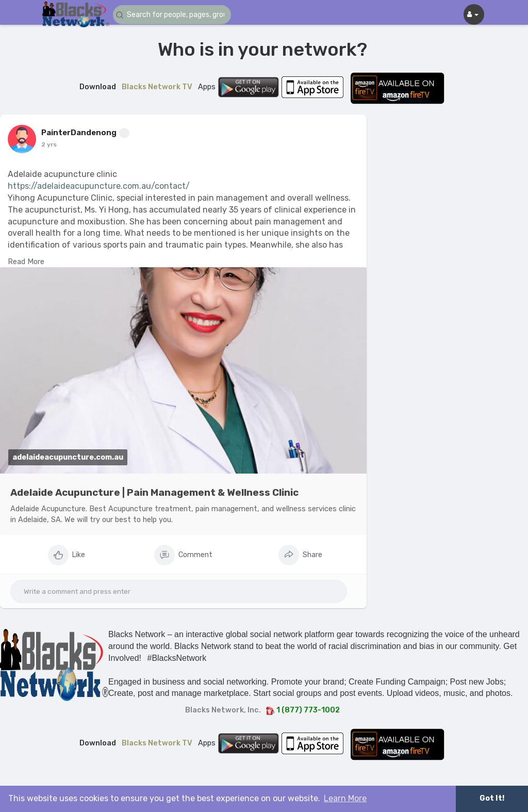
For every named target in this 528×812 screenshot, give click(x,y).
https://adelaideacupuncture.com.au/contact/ (99, 186)
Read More (26, 262)
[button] (175, 15)
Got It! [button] (492, 798)
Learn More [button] (345, 798)
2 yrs (49, 144)
